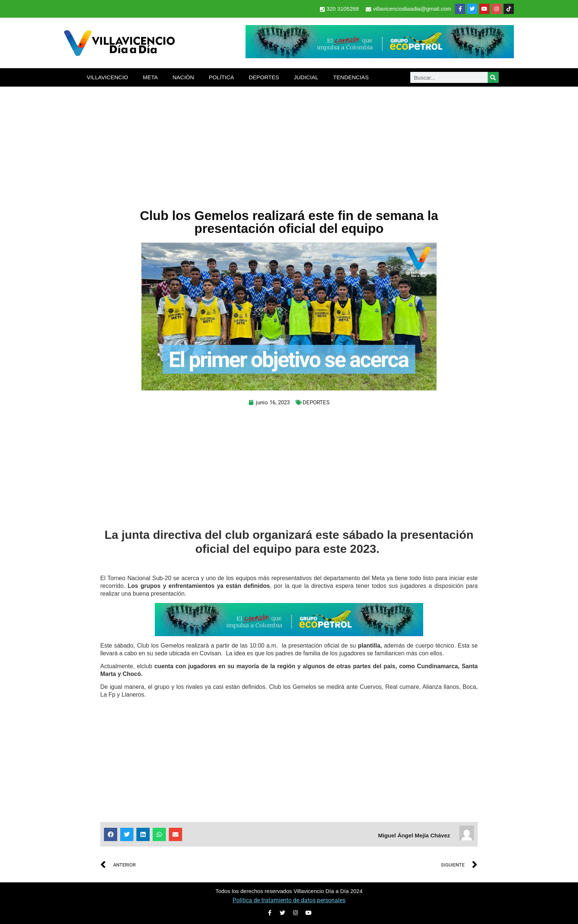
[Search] (493, 77)
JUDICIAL (306, 77)
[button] (111, 834)
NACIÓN (183, 77)
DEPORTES (264, 77)
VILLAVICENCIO (107, 77)
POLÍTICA (221, 77)
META (150, 77)
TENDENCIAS (351, 77)
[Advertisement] (289, 142)
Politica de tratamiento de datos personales (289, 900)
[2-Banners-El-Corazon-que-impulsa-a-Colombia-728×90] (380, 56)
